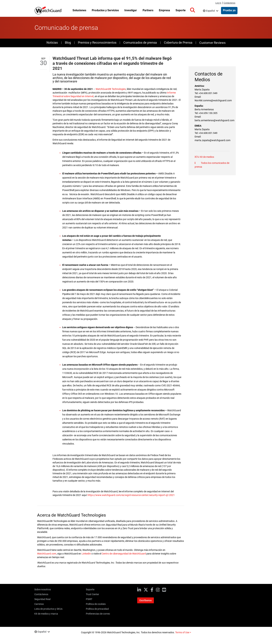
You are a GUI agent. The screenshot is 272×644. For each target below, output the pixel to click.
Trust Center (92, 594)
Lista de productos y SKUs (48, 609)
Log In (218, 3)
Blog (68, 43)
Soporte (90, 589)
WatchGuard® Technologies (111, 89)
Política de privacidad (97, 609)
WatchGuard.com (47, 554)
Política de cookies (96, 604)
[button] (193, 10)
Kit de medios (207, 157)
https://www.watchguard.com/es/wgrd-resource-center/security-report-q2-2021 (131, 495)
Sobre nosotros (43, 589)
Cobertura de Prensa (178, 43)
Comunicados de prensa (140, 43)
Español (210, 11)
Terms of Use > (183, 632)
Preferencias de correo (98, 614)
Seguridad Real (42, 599)
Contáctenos (229, 3)
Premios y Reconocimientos (97, 43)
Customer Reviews (212, 43)
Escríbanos (146, 600)
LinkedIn (87, 554)
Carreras (39, 604)
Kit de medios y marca (46, 614)
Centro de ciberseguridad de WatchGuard (124, 554)
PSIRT (89, 599)
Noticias (52, 43)
